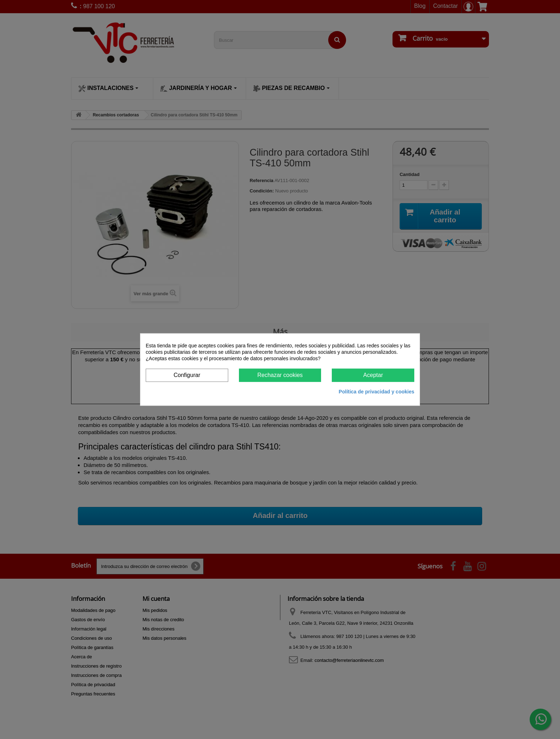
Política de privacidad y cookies (376, 391)
